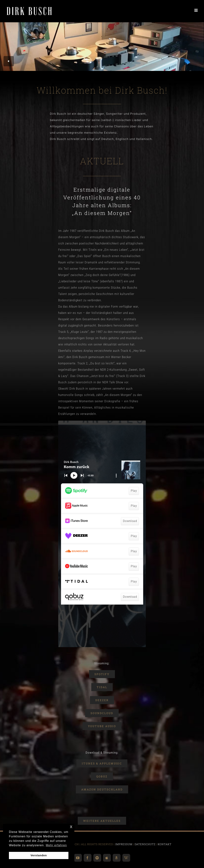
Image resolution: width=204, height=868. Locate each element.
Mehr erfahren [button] (56, 845)
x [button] (71, 827)
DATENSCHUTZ (145, 844)
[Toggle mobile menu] (196, 10)
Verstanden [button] (39, 855)
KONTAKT (165, 844)
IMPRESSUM (124, 844)
